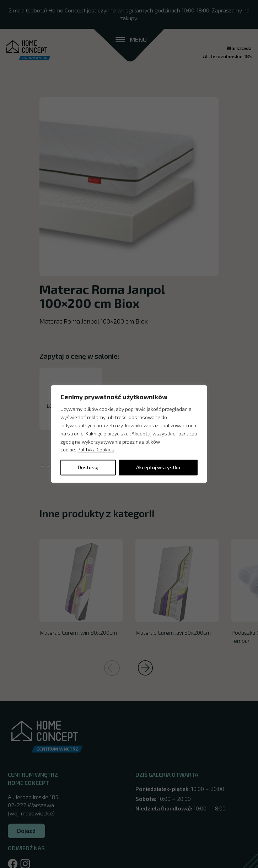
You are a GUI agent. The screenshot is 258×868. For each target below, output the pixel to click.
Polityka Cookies (96, 450)
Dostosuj (88, 468)
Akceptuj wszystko (158, 468)
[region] (129, 434)
